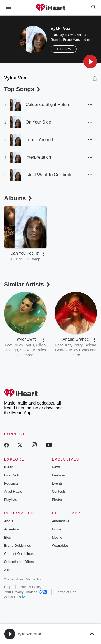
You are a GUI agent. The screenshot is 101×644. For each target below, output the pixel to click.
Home (57, 529)
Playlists (11, 500)
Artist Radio (13, 491)
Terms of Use (66, 592)
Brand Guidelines (18, 545)
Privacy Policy (31, 587)
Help (8, 587)
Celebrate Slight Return (48, 104)
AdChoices (14, 597)
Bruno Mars (71, 40)
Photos (57, 500)
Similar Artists (27, 284)
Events (57, 483)
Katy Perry (74, 345)
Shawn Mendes (33, 350)
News (56, 467)
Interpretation (38, 157)
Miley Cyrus (24, 345)
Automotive (61, 521)
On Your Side (38, 122)
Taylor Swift (67, 35)
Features (59, 475)
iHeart (9, 467)
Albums (18, 198)
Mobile (57, 537)
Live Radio (12, 475)
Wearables (60, 545)
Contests (59, 491)
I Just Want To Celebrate (49, 175)
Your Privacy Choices (26, 592)
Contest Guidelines (19, 554)
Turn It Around (39, 140)
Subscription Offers (19, 562)
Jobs (8, 570)
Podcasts (11, 483)
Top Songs (23, 89)
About (9, 521)
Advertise (11, 529)
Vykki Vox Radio (29, 634)
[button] (90, 62)
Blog (8, 537)
